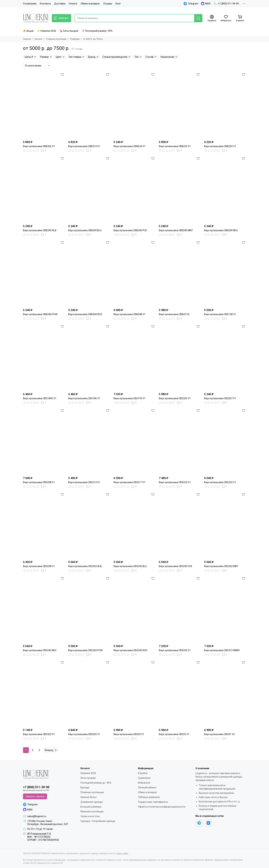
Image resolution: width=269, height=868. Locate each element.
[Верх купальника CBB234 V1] (225, 105)
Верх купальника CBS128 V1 (220, 314)
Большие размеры (91, 807)
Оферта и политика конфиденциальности (162, 807)
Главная (27, 39)
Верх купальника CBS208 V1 (39, 482)
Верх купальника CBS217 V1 (130, 482)
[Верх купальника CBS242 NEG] (44, 609)
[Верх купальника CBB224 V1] (134, 105)
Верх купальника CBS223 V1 (175, 482)
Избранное (144, 783)
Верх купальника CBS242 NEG (40, 650)
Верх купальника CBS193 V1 (130, 398)
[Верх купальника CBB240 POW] (44, 273)
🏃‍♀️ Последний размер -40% (97, 31)
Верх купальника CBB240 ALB (40, 230)
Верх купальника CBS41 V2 (219, 734)
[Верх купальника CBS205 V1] (180, 357)
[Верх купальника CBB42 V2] (180, 273)
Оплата (73, 4)
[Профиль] (212, 18)
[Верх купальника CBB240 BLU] (89, 189)
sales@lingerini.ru (37, 816)
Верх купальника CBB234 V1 (220, 146)
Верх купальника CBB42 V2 (174, 314)
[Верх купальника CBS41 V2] (225, 693)
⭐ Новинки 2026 (47, 31)
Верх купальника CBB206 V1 (39, 146)
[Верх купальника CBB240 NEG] (225, 189)
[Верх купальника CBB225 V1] (180, 105)
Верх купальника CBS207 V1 (220, 398)
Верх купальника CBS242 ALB (85, 566)
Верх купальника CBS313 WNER (222, 650)
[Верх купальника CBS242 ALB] (89, 525)
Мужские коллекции (92, 811)
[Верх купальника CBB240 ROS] (89, 273)
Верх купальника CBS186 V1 (84, 398)
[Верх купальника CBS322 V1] (44, 693)
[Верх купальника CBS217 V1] (134, 441)
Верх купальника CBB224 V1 (130, 146)
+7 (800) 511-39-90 (226, 4)
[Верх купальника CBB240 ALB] (44, 189)
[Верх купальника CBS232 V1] (225, 441)
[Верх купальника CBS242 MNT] (225, 525)
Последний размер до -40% (96, 783)
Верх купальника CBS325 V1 (84, 734)
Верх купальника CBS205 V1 (175, 398)
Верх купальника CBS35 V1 (174, 734)
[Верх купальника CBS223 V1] (180, 441)
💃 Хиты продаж (69, 31)
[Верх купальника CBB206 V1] (44, 105)
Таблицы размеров (149, 797)
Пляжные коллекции (56, 39)
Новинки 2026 (88, 773)
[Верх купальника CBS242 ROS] (134, 609)
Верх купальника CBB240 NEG (221, 230)
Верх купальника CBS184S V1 (40, 398)
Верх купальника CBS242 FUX (176, 566)
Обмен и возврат (90, 4)
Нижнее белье (89, 797)
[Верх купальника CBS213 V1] (89, 441)
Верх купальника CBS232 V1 (220, 482)
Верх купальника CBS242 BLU (130, 566)
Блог (118, 4)
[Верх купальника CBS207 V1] (225, 357)
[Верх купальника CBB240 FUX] (134, 189)
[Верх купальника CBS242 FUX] (180, 525)
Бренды (85, 788)
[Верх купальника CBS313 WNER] (225, 609)
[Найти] (198, 18)
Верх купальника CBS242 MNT (221, 566)
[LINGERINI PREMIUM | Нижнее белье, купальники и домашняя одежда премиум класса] (36, 18)
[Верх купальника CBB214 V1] (89, 105)
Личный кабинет (147, 788)
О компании (30, 4)
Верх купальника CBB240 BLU (85, 230)
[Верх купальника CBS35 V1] (180, 693)
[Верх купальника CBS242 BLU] (134, 525)
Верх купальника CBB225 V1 (175, 146)
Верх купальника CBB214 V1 (84, 146)
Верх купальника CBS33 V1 (129, 734)
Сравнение (144, 778)
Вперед (51, 750)
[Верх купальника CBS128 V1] (225, 273)
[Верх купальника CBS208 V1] (44, 441)
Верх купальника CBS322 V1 (39, 734)
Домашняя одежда (92, 802)
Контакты (45, 4)
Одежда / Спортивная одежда (98, 821)
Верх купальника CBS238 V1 (39, 566)
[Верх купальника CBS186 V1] (89, 357)
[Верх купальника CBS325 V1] (89, 693)
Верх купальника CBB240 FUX (130, 230)
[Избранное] (226, 18)
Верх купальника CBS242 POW (85, 650)
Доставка (60, 4)
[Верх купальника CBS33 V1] (134, 693)
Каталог (39, 39)
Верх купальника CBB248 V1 (130, 314)
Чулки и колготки (90, 816)
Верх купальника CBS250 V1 (175, 650)
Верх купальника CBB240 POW (40, 314)
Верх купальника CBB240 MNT (176, 230)
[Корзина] (240, 18)
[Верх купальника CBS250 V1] (180, 609)
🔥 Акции (28, 31)
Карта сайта (122, 853)
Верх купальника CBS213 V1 (84, 482)
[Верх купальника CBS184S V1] (44, 357)
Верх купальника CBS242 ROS (130, 650)
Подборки (75, 39)
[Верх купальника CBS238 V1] (44, 525)
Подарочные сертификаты (153, 802)
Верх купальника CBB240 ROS (85, 314)
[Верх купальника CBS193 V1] (134, 357)
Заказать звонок (35, 796)
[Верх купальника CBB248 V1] (134, 273)
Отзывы (108, 4)
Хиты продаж (88, 778)
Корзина (143, 773)
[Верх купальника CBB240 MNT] (180, 189)
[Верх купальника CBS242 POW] (89, 609)
